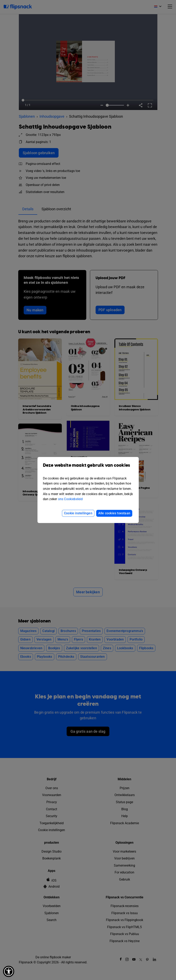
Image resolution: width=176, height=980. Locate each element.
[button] (9, 971)
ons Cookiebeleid (70, 499)
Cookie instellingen (78, 513)
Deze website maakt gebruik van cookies (88, 468)
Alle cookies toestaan (114, 513)
